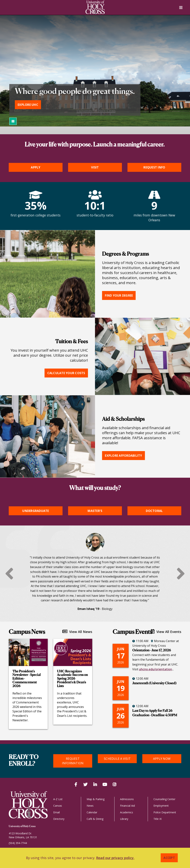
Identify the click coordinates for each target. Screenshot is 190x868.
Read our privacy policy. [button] (115, 858)
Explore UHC (28, 105)
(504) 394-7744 (18, 843)
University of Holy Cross (22, 826)
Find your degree (119, 295)
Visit (95, 167)
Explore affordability (123, 456)
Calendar (92, 812)
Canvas (58, 806)
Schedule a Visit (117, 759)
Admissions (127, 799)
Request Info (154, 167)
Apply (36, 167)
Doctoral (154, 511)
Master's (95, 511)
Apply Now (162, 759)
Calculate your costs (66, 373)
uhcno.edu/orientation (155, 669)
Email (56, 812)
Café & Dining (95, 819)
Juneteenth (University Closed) (154, 683)
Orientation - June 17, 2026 (152, 650)
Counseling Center (164, 799)
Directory (59, 819)
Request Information (73, 761)
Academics (127, 812)
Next (181, 574)
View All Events (166, 631)
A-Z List (58, 799)
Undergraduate (36, 511)
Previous (9, 574)
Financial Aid (127, 806)
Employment (161, 806)
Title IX (158, 819)
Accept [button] (169, 858)
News (90, 806)
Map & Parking (96, 799)
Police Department (165, 812)
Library (124, 819)
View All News (77, 631)
